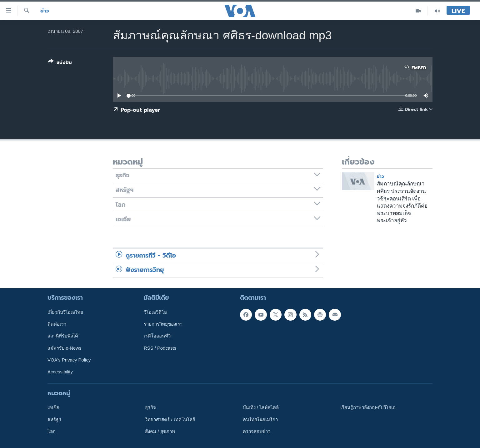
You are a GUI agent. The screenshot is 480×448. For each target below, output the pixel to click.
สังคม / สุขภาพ (160, 431)
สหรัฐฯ (54, 419)
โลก (52, 431)
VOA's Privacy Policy (69, 360)
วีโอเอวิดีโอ (155, 312)
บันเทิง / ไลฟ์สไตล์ (261, 407)
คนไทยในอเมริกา (260, 419)
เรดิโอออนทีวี (157, 336)
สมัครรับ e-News (65, 348)
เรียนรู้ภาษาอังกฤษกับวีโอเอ (368, 407)
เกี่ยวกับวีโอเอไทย (65, 312)
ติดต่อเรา (57, 324)
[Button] (60, 63)
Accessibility (60, 372)
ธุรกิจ (150, 407)
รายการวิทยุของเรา (163, 324)
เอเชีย (53, 407)
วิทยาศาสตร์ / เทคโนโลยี (170, 419)
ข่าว (45, 11)
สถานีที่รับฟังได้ (63, 336)
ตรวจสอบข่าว (257, 431)
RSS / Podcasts (160, 348)
